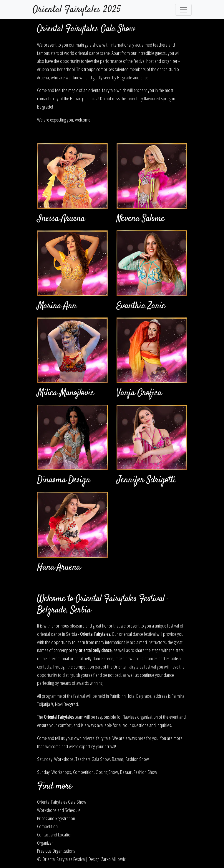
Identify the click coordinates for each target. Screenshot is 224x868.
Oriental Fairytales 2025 (77, 10)
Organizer (45, 843)
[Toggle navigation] (183, 10)
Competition (47, 826)
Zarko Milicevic (113, 859)
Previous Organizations (56, 851)
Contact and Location (55, 834)
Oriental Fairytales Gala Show (62, 802)
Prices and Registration (56, 818)
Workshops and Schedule (59, 810)
